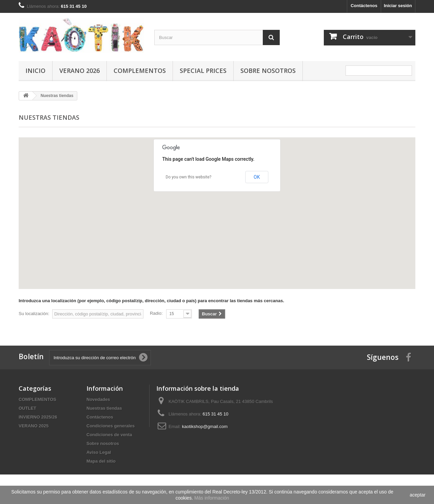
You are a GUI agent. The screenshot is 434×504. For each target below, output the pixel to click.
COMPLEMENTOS (140, 71)
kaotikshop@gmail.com (205, 427)
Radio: (156, 313)
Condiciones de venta (109, 435)
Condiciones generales (111, 426)
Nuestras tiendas (104, 408)
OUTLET (27, 408)
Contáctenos (364, 6)
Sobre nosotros (268, 71)
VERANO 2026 (80, 71)
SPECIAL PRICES (203, 71)
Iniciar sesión (398, 6)
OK (257, 177)
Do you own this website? (189, 177)
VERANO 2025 (34, 426)
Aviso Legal (99, 452)
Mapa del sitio (101, 461)
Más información (212, 498)
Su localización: (34, 314)
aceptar (418, 495)
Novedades (98, 399)
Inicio (35, 71)
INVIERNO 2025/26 (38, 417)
